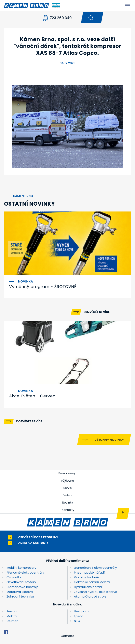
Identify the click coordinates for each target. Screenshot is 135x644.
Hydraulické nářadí (88, 587)
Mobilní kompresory (21, 568)
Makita (12, 616)
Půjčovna (67, 481)
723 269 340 (61, 18)
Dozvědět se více (97, 312)
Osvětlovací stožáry (21, 582)
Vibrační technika (87, 577)
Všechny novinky (109, 440)
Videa (67, 495)
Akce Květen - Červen (32, 396)
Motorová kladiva (20, 592)
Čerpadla (14, 577)
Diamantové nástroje (23, 587)
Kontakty (68, 510)
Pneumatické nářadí (89, 572)
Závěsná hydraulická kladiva (96, 592)
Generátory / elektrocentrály (95, 568)
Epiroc (79, 616)
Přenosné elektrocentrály (25, 572)
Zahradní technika (20, 596)
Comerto (67, 636)
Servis (67, 488)
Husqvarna (82, 611)
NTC (77, 621)
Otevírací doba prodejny (38, 537)
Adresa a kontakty (33, 543)
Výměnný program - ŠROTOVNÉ (43, 287)
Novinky (67, 503)
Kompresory (67, 473)
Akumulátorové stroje (90, 596)
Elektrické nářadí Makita (92, 582)
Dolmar (12, 621)
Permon (12, 611)
